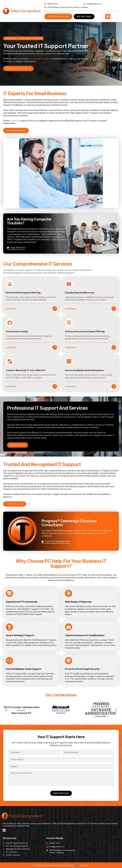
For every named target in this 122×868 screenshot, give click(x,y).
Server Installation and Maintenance (84, 370)
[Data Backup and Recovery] (69, 284)
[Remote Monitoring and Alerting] (10, 284)
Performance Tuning (17, 331)
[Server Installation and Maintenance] (69, 362)
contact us (15, 121)
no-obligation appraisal (41, 59)
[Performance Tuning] (10, 323)
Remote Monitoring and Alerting (23, 293)
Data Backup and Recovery (80, 293)
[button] (6, 710)
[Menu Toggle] (108, 17)
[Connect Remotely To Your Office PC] (10, 362)
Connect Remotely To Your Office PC (26, 370)
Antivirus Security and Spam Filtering (85, 331)
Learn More (11, 309)
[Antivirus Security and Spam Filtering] (69, 323)
